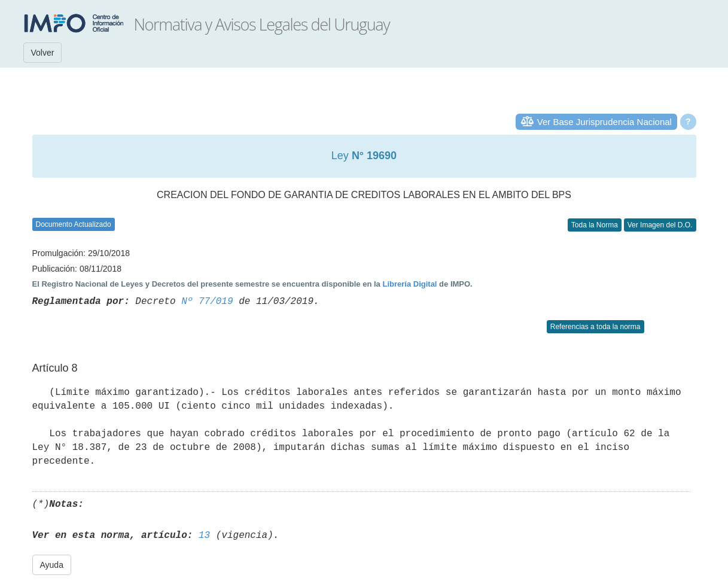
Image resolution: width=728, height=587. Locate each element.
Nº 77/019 (207, 302)
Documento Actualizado (74, 224)
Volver (43, 53)
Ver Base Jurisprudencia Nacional (604, 122)
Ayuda (52, 565)
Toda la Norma (595, 225)
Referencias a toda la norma (596, 327)
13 (204, 536)
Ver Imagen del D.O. (660, 225)
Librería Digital (409, 284)
